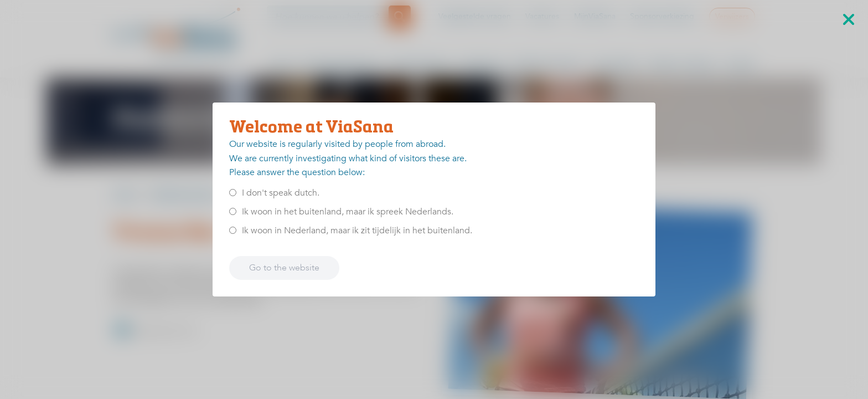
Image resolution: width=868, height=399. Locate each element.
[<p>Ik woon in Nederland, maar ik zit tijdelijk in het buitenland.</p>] (233, 230)
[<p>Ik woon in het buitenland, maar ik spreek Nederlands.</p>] (233, 211)
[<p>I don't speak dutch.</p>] (233, 193)
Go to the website (284, 268)
